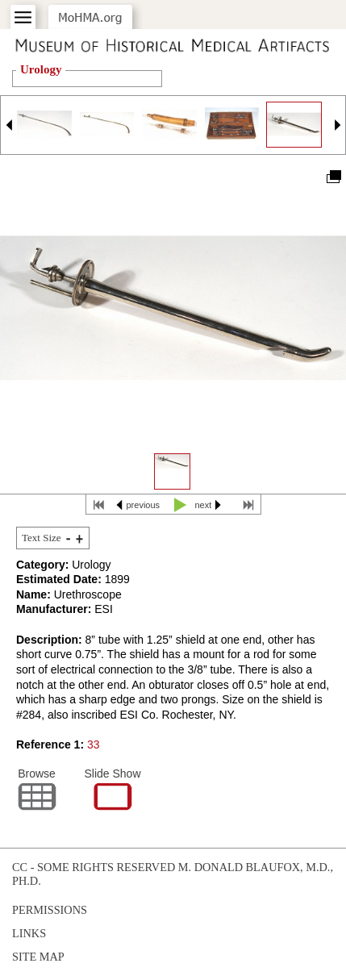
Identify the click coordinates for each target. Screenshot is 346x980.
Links (29, 933)
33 (94, 744)
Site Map (38, 957)
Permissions (50, 910)
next (204, 505)
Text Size (42, 538)
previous (144, 505)
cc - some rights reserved (94, 867)
